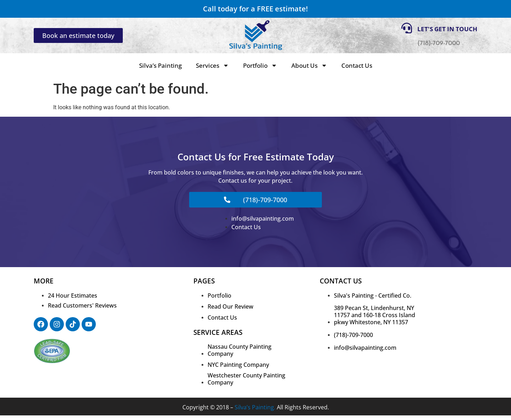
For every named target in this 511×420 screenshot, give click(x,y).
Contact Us (357, 65)
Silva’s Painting (160, 65)
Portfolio (260, 65)
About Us (309, 65)
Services (212, 65)
